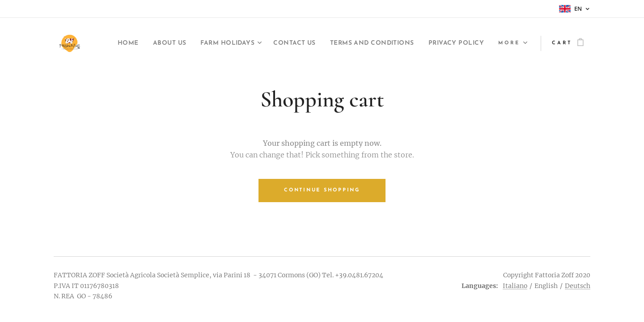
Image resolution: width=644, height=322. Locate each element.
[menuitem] (161, 43)
